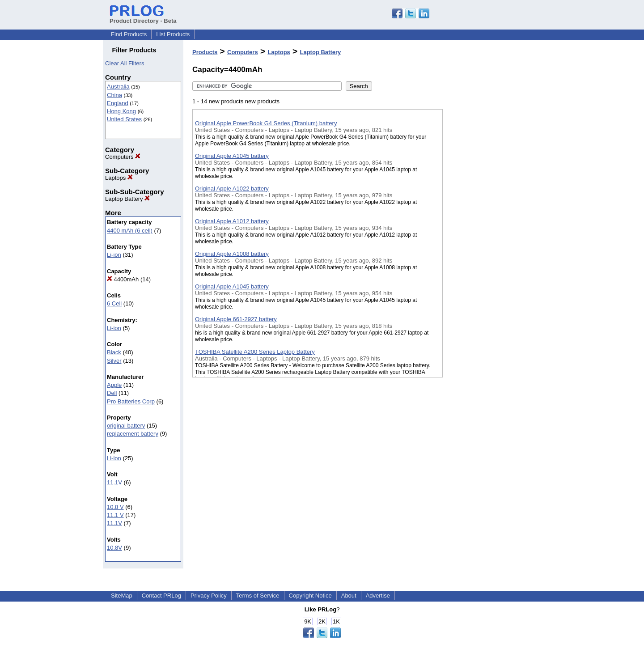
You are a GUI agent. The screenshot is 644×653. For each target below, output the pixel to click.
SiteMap (122, 596)
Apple (114, 385)
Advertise (378, 596)
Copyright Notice (310, 596)
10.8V (114, 548)
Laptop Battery (127, 199)
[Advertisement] (487, 232)
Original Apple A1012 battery (232, 221)
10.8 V (115, 507)
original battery (126, 426)
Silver (114, 361)
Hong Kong (121, 111)
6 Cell (114, 303)
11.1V (114, 482)
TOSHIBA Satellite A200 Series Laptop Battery (255, 352)
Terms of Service (258, 596)
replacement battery (133, 434)
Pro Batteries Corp (131, 401)
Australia (118, 87)
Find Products (129, 34)
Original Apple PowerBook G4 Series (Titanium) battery (266, 123)
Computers (123, 157)
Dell (112, 393)
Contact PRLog (161, 596)
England (118, 103)
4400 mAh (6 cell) (130, 231)
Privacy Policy (209, 596)
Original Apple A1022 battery (232, 189)
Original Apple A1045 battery (232, 156)
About (349, 596)
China (114, 95)
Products (205, 52)
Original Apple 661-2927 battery (236, 319)
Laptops (119, 178)
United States (124, 119)
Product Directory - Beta (143, 17)
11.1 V (115, 515)
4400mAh (123, 279)
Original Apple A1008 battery (232, 254)
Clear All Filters (125, 63)
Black (114, 352)
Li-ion (114, 255)
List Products (173, 34)
